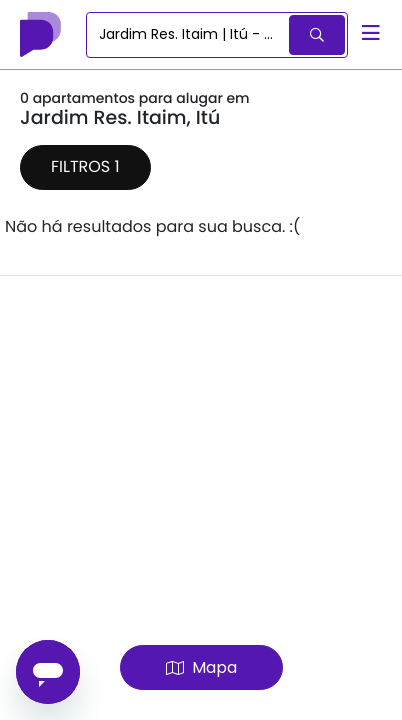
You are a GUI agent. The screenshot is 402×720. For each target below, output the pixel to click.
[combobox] (189, 35)
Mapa (201, 667)
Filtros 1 (85, 166)
